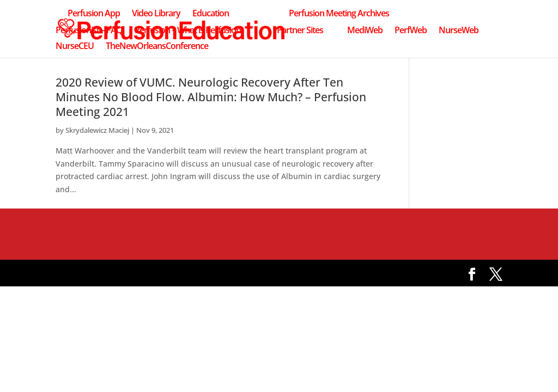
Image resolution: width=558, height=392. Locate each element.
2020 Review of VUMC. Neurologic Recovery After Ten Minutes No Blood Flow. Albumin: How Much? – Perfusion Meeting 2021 (211, 97)
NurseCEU (75, 47)
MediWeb (365, 31)
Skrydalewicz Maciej (97, 130)
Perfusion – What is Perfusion (188, 31)
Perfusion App (94, 14)
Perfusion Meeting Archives (339, 14)
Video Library (156, 14)
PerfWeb (411, 31)
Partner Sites (300, 31)
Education (211, 14)
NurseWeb (459, 31)
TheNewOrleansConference (157, 47)
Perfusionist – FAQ (89, 31)
